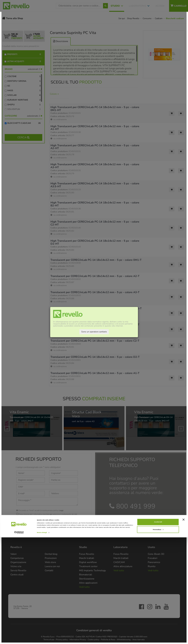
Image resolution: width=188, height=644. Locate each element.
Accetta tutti (158, 629)
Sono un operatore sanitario (94, 332)
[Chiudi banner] (183, 626)
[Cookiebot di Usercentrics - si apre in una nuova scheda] (19, 639)
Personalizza (158, 636)
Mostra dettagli (42, 639)
